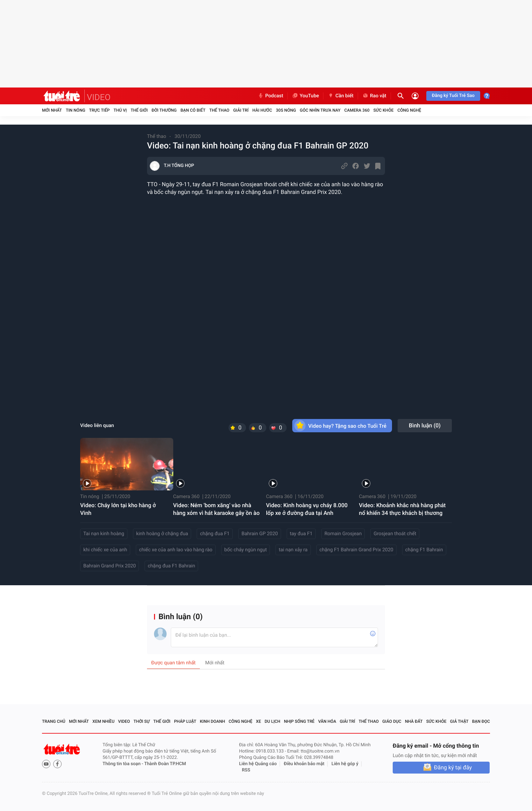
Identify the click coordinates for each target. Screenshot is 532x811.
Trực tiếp (100, 110)
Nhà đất (414, 721)
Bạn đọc (481, 721)
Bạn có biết (193, 110)
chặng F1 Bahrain (424, 550)
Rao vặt (374, 96)
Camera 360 (357, 110)
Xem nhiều (103, 721)
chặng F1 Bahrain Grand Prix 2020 (356, 550)
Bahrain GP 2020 (260, 534)
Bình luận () (425, 425)
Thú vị (120, 110)
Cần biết (341, 96)
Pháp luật (185, 721)
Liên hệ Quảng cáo (258, 764)
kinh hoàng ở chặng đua (162, 534)
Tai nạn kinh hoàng (104, 534)
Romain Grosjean (343, 534)
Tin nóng (76, 110)
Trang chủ (54, 721)
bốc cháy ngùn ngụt (246, 550)
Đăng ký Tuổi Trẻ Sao (453, 96)
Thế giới (139, 110)
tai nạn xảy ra (293, 550)
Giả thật (459, 721)
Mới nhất (52, 110)
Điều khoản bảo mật (304, 764)
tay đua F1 (301, 534)
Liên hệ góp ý (345, 764)
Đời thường (164, 110)
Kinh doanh (212, 721)
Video (124, 721)
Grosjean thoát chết (395, 534)
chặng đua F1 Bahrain (171, 566)
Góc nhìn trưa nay (320, 110)
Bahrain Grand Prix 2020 (110, 566)
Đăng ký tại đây (453, 767)
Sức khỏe (384, 110)
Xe (258, 721)
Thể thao (219, 110)
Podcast (271, 96)
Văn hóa (327, 721)
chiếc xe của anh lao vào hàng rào (176, 550)
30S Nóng (286, 110)
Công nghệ (409, 110)
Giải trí (241, 110)
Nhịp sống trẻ (299, 721)
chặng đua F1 (215, 534)
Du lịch (272, 721)
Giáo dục (392, 721)
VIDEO (99, 97)
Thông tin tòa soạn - (123, 764)
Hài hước (262, 110)
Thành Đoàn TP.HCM (165, 764)
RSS (246, 770)
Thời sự (142, 721)
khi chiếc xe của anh (105, 550)
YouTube (305, 96)
